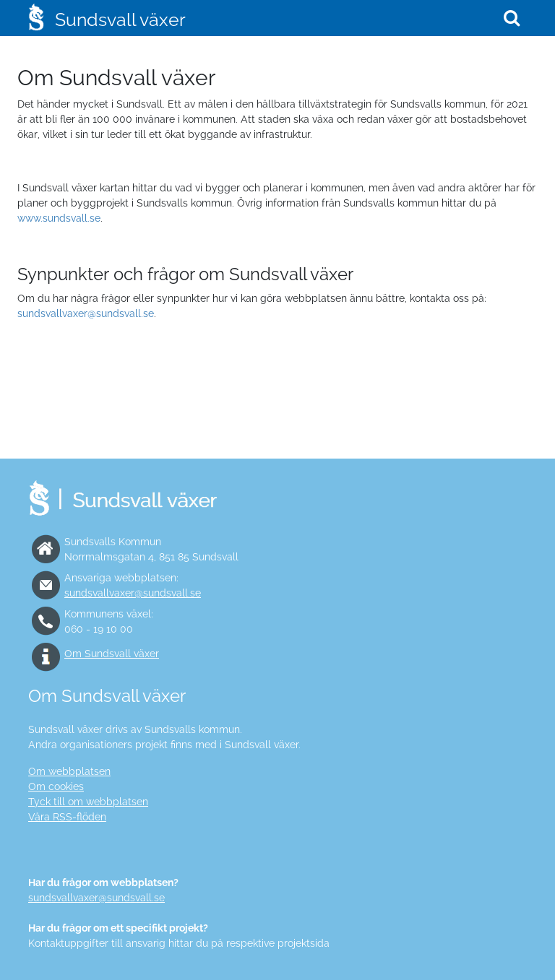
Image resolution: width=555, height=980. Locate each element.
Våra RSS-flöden (67, 817)
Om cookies (56, 786)
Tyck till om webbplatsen (88, 802)
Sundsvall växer (120, 19)
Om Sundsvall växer (112, 654)
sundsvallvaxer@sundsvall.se (86, 313)
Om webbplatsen (69, 771)
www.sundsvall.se (59, 218)
